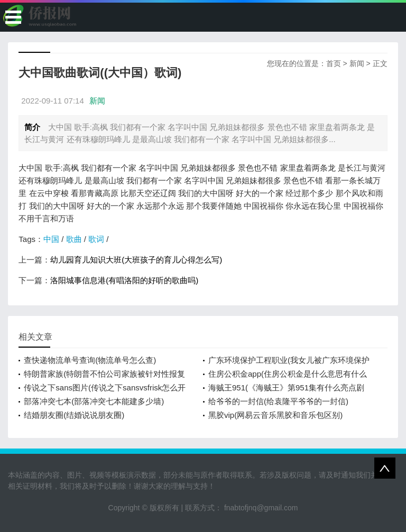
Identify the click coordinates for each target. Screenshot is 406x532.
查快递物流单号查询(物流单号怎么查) (90, 360)
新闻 (357, 63)
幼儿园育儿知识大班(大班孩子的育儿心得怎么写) (136, 260)
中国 (51, 239)
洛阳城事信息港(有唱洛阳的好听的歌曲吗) (124, 280)
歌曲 (74, 239)
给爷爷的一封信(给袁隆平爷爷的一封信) (278, 401)
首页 (334, 63)
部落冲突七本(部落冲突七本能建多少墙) (94, 401)
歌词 (96, 239)
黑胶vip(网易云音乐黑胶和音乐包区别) (275, 415)
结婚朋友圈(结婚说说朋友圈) (74, 415)
